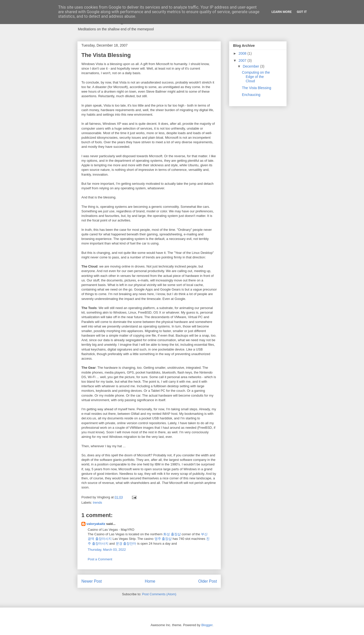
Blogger (207, 625)
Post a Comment (100, 559)
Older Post (208, 581)
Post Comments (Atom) (159, 594)
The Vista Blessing (257, 88)
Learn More (282, 12)
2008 (243, 53)
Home (150, 581)
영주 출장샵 (163, 539)
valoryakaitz (96, 524)
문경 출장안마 (126, 544)
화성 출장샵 (172, 534)
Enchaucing (251, 95)
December (251, 66)
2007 (243, 60)
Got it (302, 12)
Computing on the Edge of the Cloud (256, 77)
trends (98, 503)
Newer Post (92, 581)
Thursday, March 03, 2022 (107, 550)
